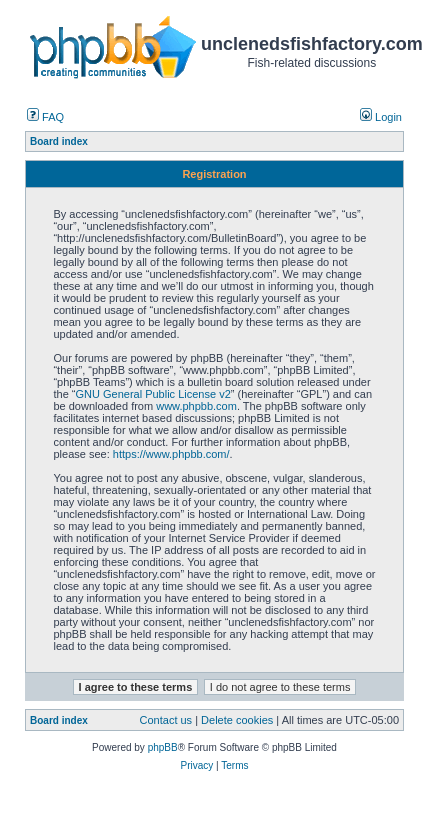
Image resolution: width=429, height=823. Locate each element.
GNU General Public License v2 (152, 394)
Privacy (196, 765)
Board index (59, 720)
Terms (234, 765)
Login (381, 117)
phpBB (163, 747)
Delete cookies (237, 720)
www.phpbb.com (196, 406)
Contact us (166, 720)
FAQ (45, 117)
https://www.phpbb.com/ (171, 454)
